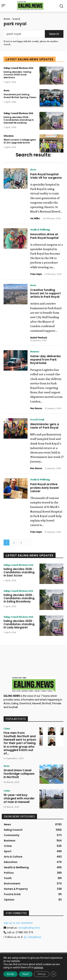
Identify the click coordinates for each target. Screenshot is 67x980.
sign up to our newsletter (18, 923)
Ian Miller (35, 218)
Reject (26, 974)
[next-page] (28, 543)
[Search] (54, 34)
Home (7, 19)
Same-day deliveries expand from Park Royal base (45, 360)
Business (35, 351)
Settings (42, 974)
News (7, 90)
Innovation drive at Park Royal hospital (44, 236)
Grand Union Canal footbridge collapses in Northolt (19, 774)
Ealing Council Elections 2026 (18, 68)
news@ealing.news (29, 928)
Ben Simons (36, 408)
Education (9, 136)
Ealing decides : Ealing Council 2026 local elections (17, 75)
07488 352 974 (24, 932)
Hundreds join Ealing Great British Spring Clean (20, 96)
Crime (7, 728)
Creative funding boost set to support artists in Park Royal (45, 293)
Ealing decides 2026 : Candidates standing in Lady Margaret (19, 624)
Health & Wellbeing (40, 230)
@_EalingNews (33, 937)
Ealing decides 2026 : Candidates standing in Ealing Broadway (19, 598)
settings (39, 967)
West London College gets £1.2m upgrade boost (20, 141)
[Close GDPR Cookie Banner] (53, 974)
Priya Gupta (36, 274)
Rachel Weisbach (39, 337)
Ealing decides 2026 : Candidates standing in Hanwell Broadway (19, 120)
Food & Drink (37, 419)
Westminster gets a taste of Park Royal (45, 426)
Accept (10, 974)
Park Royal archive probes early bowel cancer (44, 488)
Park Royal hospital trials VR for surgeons (46, 176)
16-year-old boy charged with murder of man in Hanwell (19, 798)
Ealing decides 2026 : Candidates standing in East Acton (19, 572)
